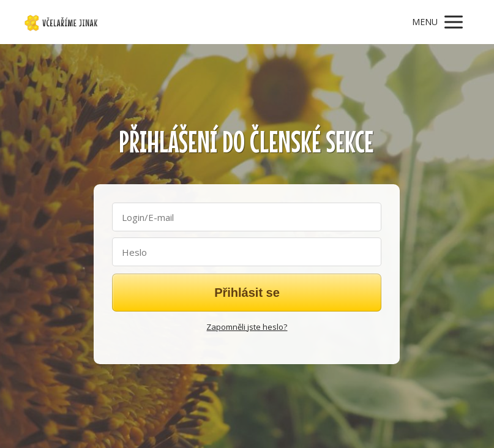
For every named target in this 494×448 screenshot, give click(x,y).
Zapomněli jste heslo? (247, 327)
